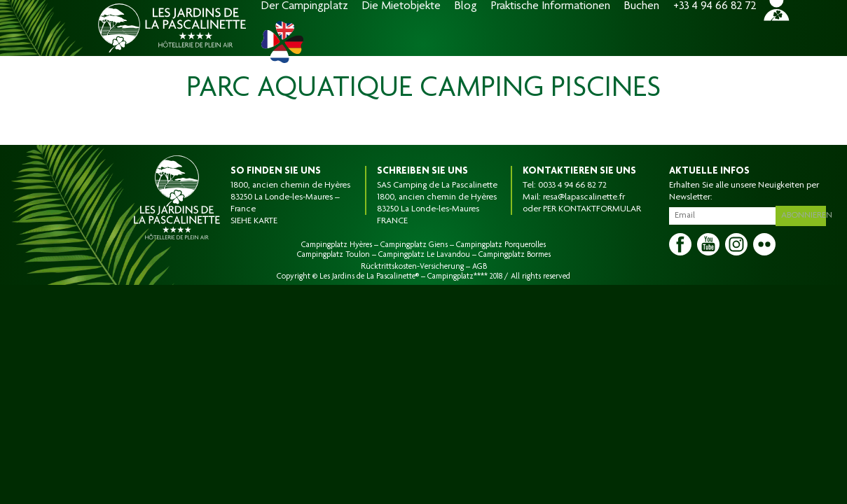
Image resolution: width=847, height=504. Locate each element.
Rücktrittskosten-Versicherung (412, 267)
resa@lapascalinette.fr (584, 197)
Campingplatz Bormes (515, 255)
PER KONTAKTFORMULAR (592, 209)
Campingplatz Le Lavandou (424, 255)
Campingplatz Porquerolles (501, 245)
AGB (480, 267)
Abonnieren (805, 214)
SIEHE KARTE (254, 221)
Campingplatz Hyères (337, 245)
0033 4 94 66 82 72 (572, 185)
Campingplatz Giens (414, 245)
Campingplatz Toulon (333, 255)
